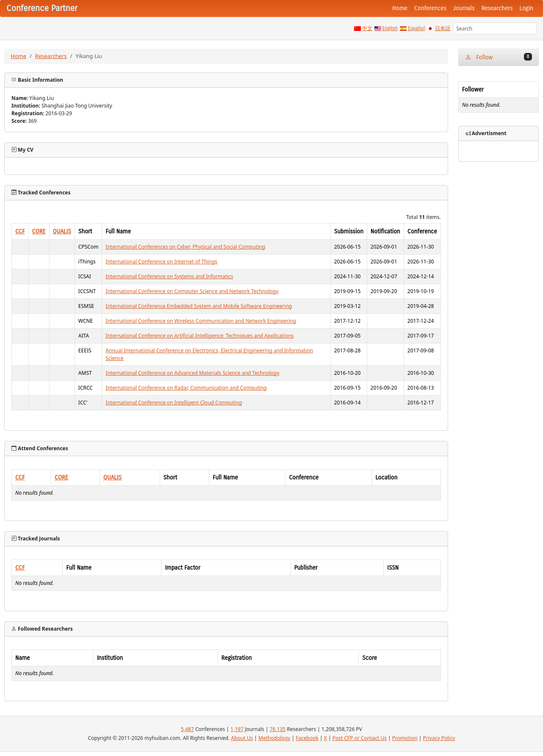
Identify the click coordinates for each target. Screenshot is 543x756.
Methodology (274, 738)
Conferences (430, 8)
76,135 (278, 729)
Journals (464, 8)
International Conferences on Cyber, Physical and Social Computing (185, 247)
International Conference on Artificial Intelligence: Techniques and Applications (199, 336)
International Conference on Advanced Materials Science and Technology (192, 373)
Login (526, 8)
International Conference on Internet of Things (161, 262)
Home (400, 8)
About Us (242, 738)
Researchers (497, 8)
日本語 (443, 28)
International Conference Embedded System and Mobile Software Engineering (199, 306)
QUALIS (62, 231)
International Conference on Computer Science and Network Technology (192, 291)
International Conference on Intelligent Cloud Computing (174, 403)
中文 (367, 28)
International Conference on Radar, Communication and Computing (186, 388)
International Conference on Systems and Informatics (169, 276)
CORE (39, 231)
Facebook (307, 738)
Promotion (405, 738)
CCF (20, 231)
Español (416, 28)
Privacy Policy (439, 738)
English (390, 28)
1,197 (237, 729)
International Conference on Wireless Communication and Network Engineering (201, 321)
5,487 (187, 729)
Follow (499, 57)
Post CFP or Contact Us (360, 738)
